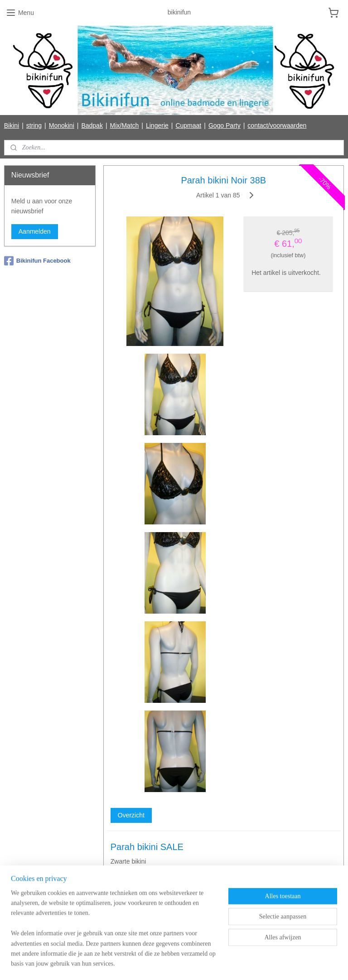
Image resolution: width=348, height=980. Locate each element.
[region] (114, 934)
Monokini (62, 125)
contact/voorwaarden (277, 125)
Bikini (12, 125)
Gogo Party (225, 125)
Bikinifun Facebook (37, 261)
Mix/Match (125, 125)
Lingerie (157, 125)
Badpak (92, 125)
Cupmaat (188, 125)
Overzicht (131, 815)
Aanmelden (35, 231)
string (34, 125)
